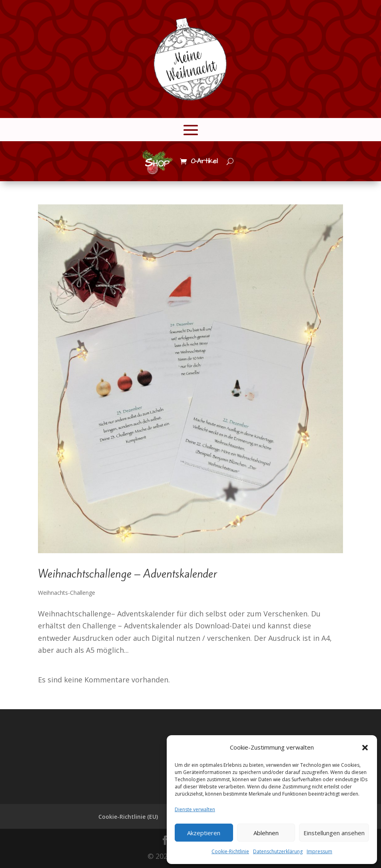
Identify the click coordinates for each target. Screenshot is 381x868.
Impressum (319, 851)
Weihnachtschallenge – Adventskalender (128, 574)
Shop (157, 163)
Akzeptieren (204, 833)
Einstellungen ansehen (334, 833)
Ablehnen (266, 833)
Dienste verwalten (195, 809)
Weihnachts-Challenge (67, 593)
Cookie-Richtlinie (230, 851)
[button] (365, 748)
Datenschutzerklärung (278, 851)
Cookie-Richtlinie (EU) (128, 817)
